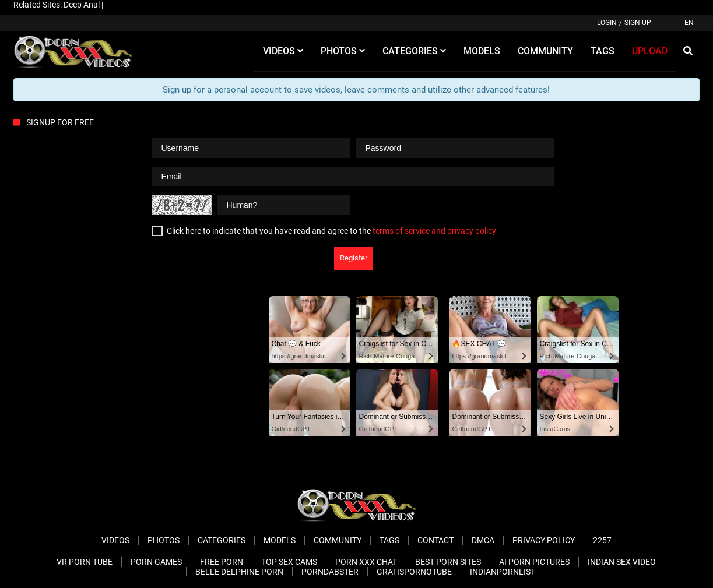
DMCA (483, 540)
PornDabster (330, 572)
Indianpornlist (503, 572)
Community (338, 540)
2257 (602, 540)
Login (607, 23)
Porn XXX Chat (366, 562)
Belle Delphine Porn (239, 572)
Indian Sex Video (622, 562)
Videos (115, 540)
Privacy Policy (544, 540)
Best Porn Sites (448, 562)
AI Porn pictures (534, 562)
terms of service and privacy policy (434, 231)
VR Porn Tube (85, 562)
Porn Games (156, 562)
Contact (435, 540)
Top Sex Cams (289, 562)
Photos (164, 540)
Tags (389, 540)
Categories (222, 540)
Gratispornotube (414, 572)
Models (280, 540)
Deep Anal (82, 5)
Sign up (638, 23)
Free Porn (222, 562)
